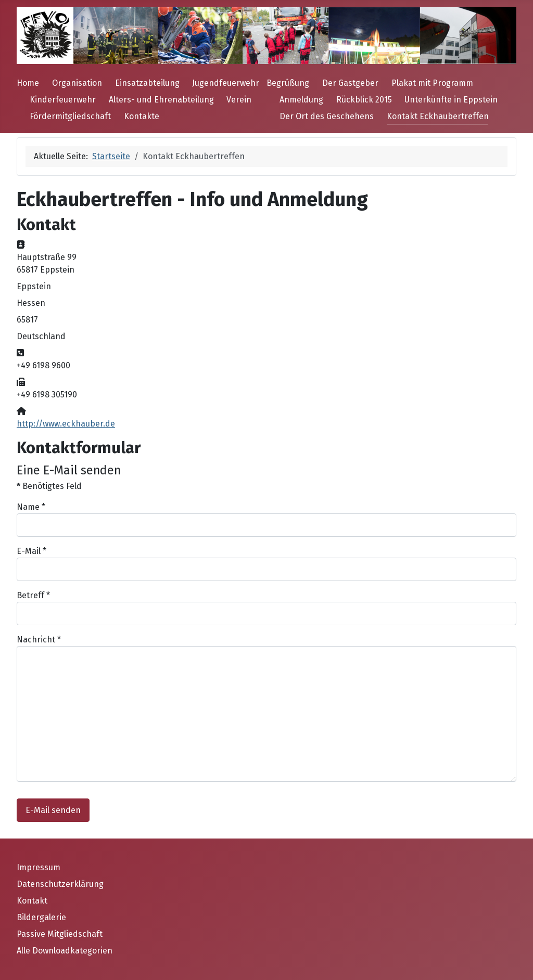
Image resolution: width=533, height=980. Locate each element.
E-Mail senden (53, 810)
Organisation (77, 83)
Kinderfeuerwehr (63, 100)
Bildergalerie (41, 917)
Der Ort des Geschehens (327, 116)
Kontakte (142, 116)
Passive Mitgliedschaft (60, 934)
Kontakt (32, 901)
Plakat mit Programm (432, 83)
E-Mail (31, 551)
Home (28, 83)
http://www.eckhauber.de (66, 424)
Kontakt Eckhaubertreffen (438, 116)
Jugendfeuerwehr (226, 83)
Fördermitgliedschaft (70, 116)
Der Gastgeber (350, 83)
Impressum (39, 867)
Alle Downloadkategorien (65, 951)
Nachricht (39, 640)
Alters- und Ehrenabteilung (161, 100)
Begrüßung (288, 83)
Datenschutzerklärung (60, 884)
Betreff (33, 595)
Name (31, 507)
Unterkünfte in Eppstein (451, 100)
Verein (239, 100)
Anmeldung (301, 100)
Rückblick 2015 (364, 100)
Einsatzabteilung (147, 83)
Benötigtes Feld (49, 486)
